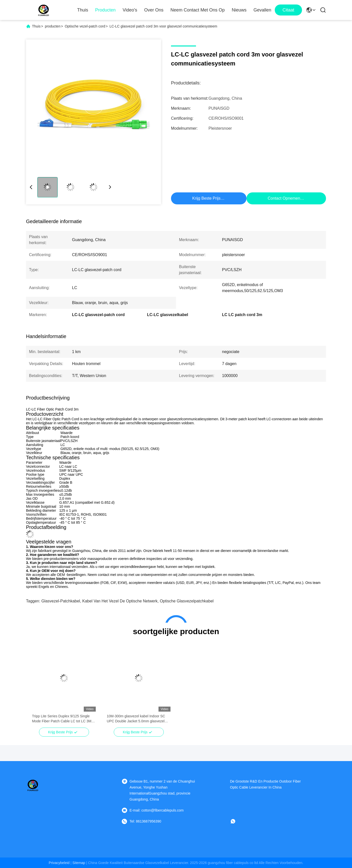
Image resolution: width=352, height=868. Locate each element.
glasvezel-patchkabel (61, 601)
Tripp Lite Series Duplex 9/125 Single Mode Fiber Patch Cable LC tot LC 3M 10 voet (62, 719)
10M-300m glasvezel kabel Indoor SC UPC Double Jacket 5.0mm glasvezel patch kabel (136, 719)
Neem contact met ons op (198, 10)
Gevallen (262, 10)
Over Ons (154, 10)
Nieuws (239, 10)
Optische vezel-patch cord (85, 26)
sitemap (79, 863)
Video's (130, 10)
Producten (105, 10)
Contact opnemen (284, 198)
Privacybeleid (59, 863)
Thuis (83, 10)
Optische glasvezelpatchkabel (187, 601)
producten (52, 26)
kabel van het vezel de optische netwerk (120, 601)
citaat (288, 10)
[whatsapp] (236, 821)
